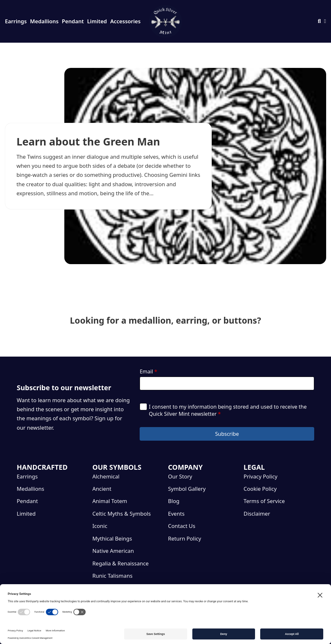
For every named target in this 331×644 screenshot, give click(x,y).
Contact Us (182, 526)
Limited (97, 21)
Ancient (102, 489)
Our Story (180, 476)
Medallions (44, 21)
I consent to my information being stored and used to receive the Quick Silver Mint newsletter (228, 410)
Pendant (73, 21)
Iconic (100, 526)
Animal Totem (110, 501)
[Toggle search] (319, 21)
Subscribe (227, 434)
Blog (174, 501)
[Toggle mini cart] (325, 21)
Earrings (16, 21)
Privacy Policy (261, 476)
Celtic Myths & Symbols (122, 514)
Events (176, 514)
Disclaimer (257, 514)
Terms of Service (264, 501)
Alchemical (106, 476)
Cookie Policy (260, 489)
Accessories (125, 21)
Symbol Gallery (187, 489)
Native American (113, 551)
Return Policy (185, 538)
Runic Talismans (112, 576)
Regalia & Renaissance (121, 563)
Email (148, 371)
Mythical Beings (112, 538)
